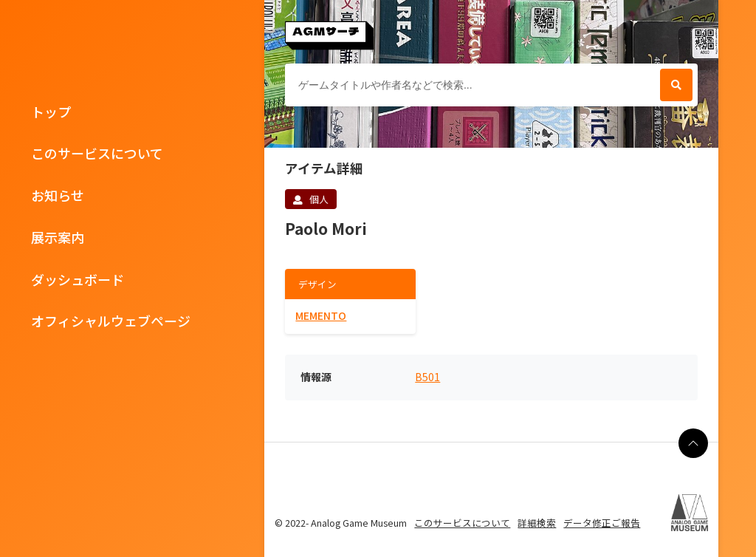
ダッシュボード (78, 279)
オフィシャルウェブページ (111, 321)
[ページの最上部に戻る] (693, 443)
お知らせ (58, 195)
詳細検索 (537, 523)
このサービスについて (97, 153)
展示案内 (58, 237)
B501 (427, 377)
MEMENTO (321, 315)
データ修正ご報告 (602, 523)
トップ (51, 112)
